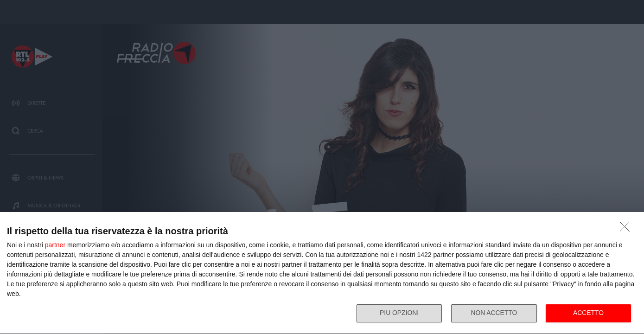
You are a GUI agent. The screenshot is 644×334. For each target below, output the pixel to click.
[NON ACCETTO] (627, 229)
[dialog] (322, 273)
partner (55, 244)
